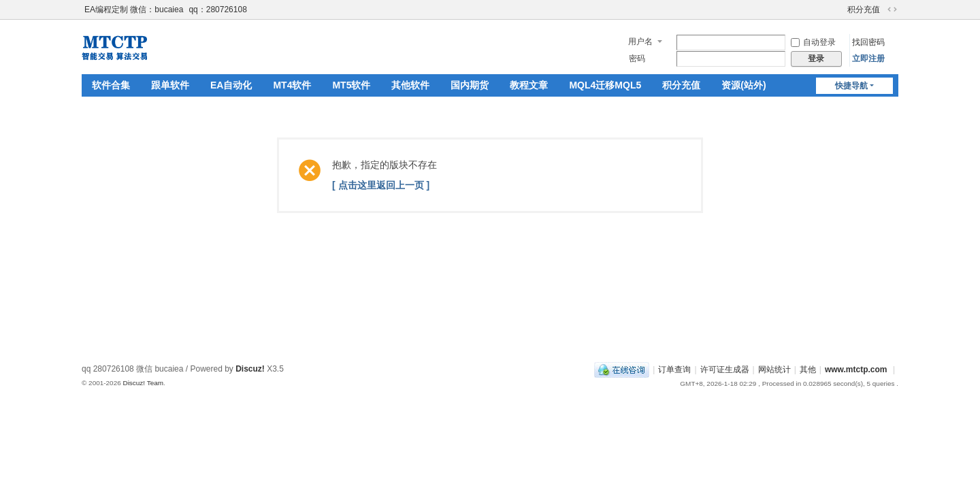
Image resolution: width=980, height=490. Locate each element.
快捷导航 (851, 86)
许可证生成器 (725, 370)
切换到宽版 (892, 10)
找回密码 (868, 42)
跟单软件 (170, 85)
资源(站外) (744, 85)
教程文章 (529, 85)
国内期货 (470, 85)
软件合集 (111, 85)
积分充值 (864, 10)
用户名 (640, 42)
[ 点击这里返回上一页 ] (381, 185)
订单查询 (674, 370)
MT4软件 (292, 85)
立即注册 (868, 59)
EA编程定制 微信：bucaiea (134, 10)
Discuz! (250, 369)
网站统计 (774, 370)
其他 (808, 370)
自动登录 (813, 42)
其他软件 (410, 85)
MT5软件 (351, 85)
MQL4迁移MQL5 (605, 85)
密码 (637, 59)
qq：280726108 (217, 10)
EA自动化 (231, 85)
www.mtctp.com (856, 370)
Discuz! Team (143, 383)
